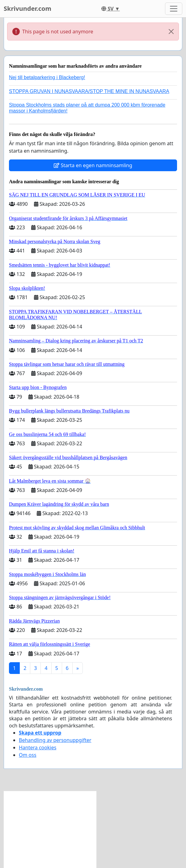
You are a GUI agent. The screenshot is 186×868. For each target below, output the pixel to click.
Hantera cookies (38, 747)
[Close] (171, 32)
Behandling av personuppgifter (55, 740)
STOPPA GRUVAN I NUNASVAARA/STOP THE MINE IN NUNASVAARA (89, 91)
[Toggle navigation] (174, 9)
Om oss (28, 755)
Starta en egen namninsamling (93, 165)
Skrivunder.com (27, 8)
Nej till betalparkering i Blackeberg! (47, 77)
